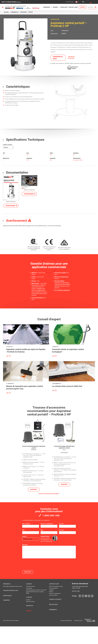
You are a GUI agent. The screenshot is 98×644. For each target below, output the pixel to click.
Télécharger (10, 206)
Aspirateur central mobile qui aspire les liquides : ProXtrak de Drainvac (26, 358)
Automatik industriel (30, 604)
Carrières (6, 618)
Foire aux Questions (53, 606)
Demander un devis (58, 58)
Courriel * (62, 541)
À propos (29, 615)
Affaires (55, 7)
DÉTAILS (19, 2)
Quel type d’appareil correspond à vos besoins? (36, 608)
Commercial (15, 12)
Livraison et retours (53, 613)
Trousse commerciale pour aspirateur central (34, 463)
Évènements (53, 627)
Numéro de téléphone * (47, 541)
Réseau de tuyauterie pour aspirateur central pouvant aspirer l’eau (25, 403)
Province (61, 548)
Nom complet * (26, 541)
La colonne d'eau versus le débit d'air (69, 402)
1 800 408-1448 (68, 2)
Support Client (73, 7)
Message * (25, 562)
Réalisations (53, 622)
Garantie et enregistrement (55, 611)
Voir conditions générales (61, 290)
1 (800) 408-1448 (51, 532)
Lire (7, 364)
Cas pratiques (29, 606)
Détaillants (64, 7)
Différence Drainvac (30, 619)
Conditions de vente (78, 638)
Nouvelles (29, 623)
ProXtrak (24, 12)
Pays (42, 548)
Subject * (25, 554)
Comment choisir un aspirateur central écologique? (69, 358)
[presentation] (34, 582)
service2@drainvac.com (46, 557)
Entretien (51, 609)
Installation (51, 608)
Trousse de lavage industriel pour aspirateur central (64, 464)
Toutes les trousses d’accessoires (49, 510)
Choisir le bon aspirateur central (56, 604)
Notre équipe (7, 613)
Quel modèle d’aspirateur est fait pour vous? (13, 604)
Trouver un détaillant (11, 608)
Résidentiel (47, 7)
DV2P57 (64, 34)
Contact (83, 7)
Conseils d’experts (55, 617)
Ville (23, 548)
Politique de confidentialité (66, 638)
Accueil (6, 12)
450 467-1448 (76, 609)
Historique (28, 617)
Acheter (33, 506)
